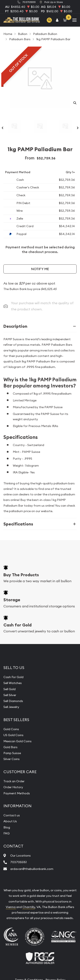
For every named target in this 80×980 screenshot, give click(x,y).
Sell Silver (10, 695)
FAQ (7, 833)
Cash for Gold (17, 625)
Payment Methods (17, 793)
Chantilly (29, 907)
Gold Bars (10, 747)
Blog (7, 827)
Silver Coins (12, 759)
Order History (13, 787)
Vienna (11, 907)
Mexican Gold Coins (17, 741)
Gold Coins (11, 729)
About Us (10, 821)
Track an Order (14, 781)
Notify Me (40, 269)
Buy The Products (21, 575)
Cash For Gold (13, 677)
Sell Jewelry (11, 707)
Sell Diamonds (13, 701)
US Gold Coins (13, 735)
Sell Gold (9, 689)
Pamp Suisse (12, 753)
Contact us (12, 815)
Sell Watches (13, 683)
